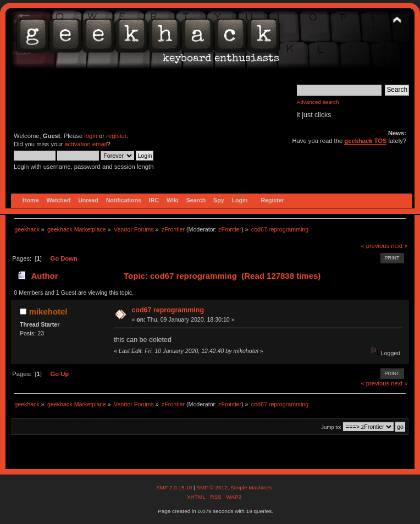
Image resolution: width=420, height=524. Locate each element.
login (91, 136)
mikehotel (48, 311)
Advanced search (318, 102)
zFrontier (230, 229)
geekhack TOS (365, 141)
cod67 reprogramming (168, 310)
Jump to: (331, 427)
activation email (85, 144)
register (116, 136)
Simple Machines (251, 487)
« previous (375, 246)
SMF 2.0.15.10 (175, 487)
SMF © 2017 (212, 487)
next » (399, 246)
